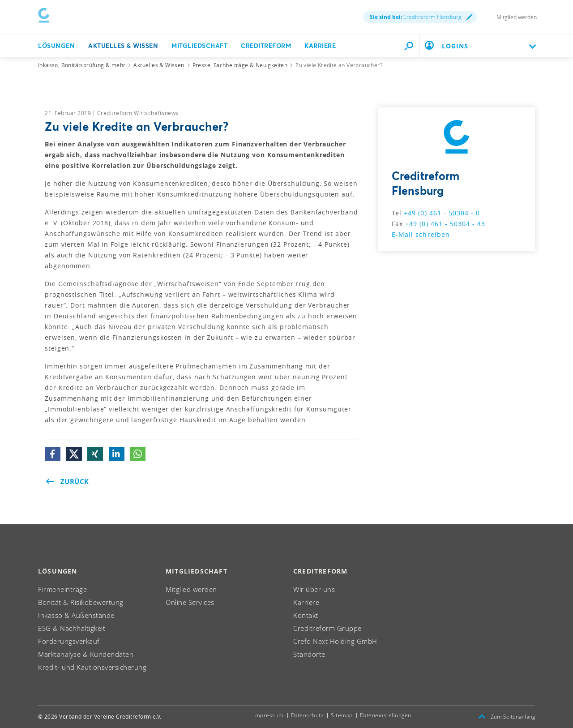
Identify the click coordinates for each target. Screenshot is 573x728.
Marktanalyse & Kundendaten (86, 654)
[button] (53, 454)
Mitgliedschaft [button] (199, 44)
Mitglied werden (517, 16)
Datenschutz (308, 715)
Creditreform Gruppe (327, 628)
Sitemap (342, 715)
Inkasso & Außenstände (76, 615)
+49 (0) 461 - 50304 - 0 (442, 213)
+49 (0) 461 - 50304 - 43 (445, 224)
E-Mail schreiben (421, 234)
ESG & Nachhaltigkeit (72, 628)
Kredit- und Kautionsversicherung (92, 667)
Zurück (67, 481)
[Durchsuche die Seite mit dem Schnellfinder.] (409, 44)
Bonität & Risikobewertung (81, 602)
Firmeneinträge (62, 589)
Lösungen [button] (56, 44)
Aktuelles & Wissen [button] (123, 44)
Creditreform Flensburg (421, 16)
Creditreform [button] (266, 44)
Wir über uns (314, 589)
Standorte (309, 654)
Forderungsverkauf (69, 641)
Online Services (190, 602)
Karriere (320, 44)
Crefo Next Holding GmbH (335, 641)
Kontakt (306, 615)
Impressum (269, 715)
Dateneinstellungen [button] (386, 715)
